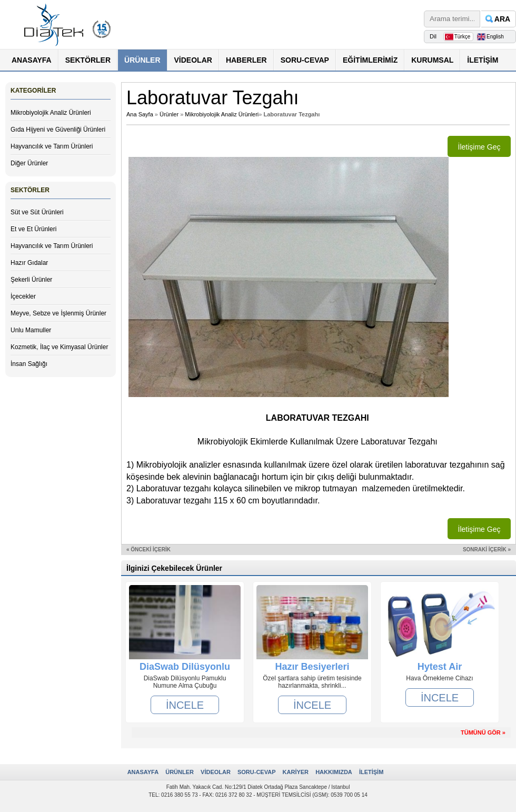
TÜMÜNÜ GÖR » (483, 732)
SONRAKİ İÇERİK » (487, 549)
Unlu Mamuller (31, 330)
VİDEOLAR (193, 60)
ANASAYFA (32, 60)
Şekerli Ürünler (31, 280)
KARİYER (296, 772)
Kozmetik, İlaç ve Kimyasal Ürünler (59, 347)
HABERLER (246, 60)
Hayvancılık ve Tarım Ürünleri (52, 146)
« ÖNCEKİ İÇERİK (148, 549)
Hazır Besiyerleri (312, 667)
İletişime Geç (479, 147)
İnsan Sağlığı (29, 364)
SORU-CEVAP (305, 60)
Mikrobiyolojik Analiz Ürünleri (51, 113)
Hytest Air (440, 667)
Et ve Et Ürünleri (33, 229)
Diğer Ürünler (29, 163)
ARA (502, 19)
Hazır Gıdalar (29, 263)
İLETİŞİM (483, 60)
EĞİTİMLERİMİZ (370, 60)
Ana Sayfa (140, 114)
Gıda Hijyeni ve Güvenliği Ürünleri (58, 130)
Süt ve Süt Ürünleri (37, 212)
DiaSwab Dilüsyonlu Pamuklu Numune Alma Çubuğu (185, 667)
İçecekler (23, 296)
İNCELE (185, 705)
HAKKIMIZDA (334, 772)
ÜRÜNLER (142, 60)
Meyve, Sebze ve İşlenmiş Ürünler (58, 313)
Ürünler (169, 114)
